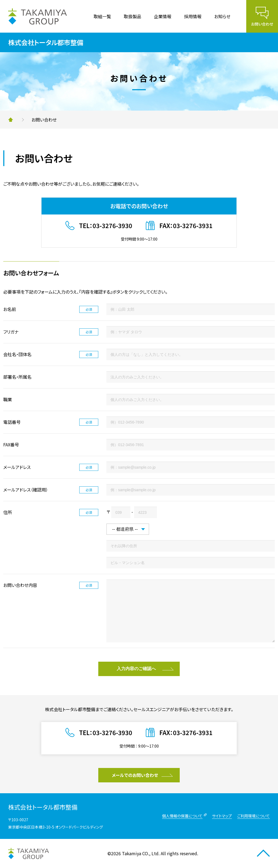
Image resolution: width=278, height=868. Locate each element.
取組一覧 (102, 16)
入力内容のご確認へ (136, 669)
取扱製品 (132, 16)
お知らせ (222, 16)
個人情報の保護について (182, 816)
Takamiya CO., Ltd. (141, 853)
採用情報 (193, 16)
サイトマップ (222, 816)
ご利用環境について (254, 816)
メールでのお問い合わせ (135, 775)
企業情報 (163, 16)
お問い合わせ (262, 24)
